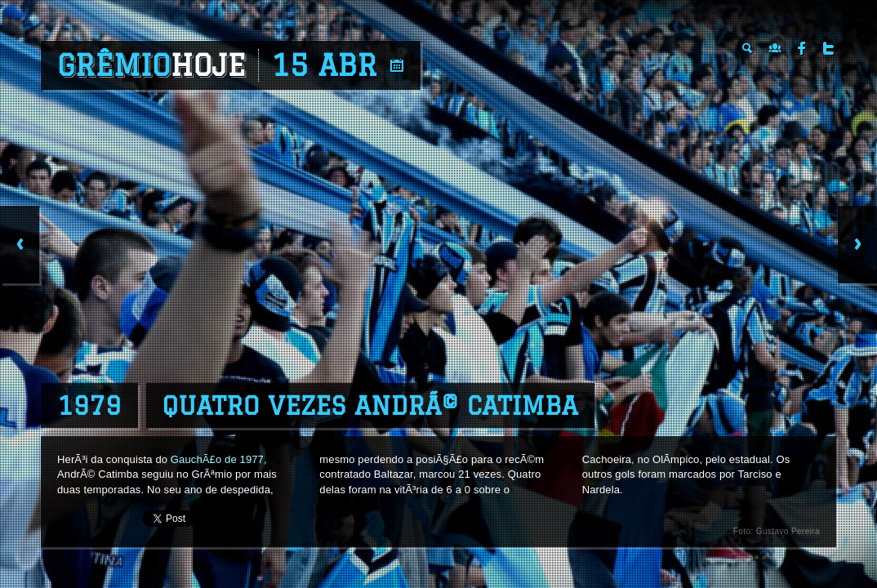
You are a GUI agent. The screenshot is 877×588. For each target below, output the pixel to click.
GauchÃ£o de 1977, (219, 459)
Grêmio (151, 65)
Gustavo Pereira (788, 531)
